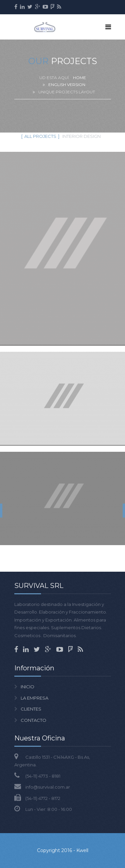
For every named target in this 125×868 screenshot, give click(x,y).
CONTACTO (33, 720)
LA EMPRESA (34, 698)
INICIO (27, 687)
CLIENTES (31, 709)
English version (67, 85)
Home (79, 78)
